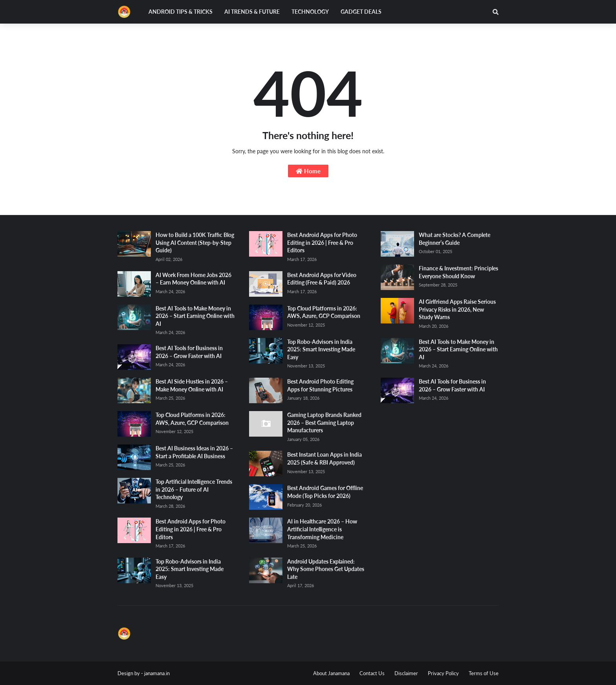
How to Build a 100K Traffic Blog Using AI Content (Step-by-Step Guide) (195, 242)
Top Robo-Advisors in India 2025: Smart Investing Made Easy (190, 569)
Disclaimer (406, 673)
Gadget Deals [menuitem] (361, 12)
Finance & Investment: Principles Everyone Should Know (458, 272)
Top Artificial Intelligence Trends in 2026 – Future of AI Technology (194, 489)
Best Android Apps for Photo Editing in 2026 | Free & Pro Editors (191, 529)
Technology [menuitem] (310, 12)
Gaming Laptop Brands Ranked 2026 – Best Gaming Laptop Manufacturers (324, 422)
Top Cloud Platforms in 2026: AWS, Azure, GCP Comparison (192, 419)
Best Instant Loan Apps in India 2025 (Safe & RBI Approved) (324, 458)
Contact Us (372, 673)
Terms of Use (484, 673)
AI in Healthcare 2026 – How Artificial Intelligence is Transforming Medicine (322, 529)
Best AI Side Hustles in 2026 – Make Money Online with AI (192, 385)
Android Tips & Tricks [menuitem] (181, 12)
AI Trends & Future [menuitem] (252, 12)
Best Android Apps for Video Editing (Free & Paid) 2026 (322, 279)
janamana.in (157, 673)
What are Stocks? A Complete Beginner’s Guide (455, 239)
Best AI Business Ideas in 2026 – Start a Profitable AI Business (194, 452)
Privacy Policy (443, 673)
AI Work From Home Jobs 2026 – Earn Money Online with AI (193, 279)
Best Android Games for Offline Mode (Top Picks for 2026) (325, 492)
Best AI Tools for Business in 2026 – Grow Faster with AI (189, 352)
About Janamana (331, 673)
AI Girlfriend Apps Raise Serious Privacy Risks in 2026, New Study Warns (457, 309)
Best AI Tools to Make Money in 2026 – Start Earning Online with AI (195, 316)
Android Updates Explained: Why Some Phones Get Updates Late (326, 569)
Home (308, 171)
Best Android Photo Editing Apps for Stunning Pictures (320, 385)
